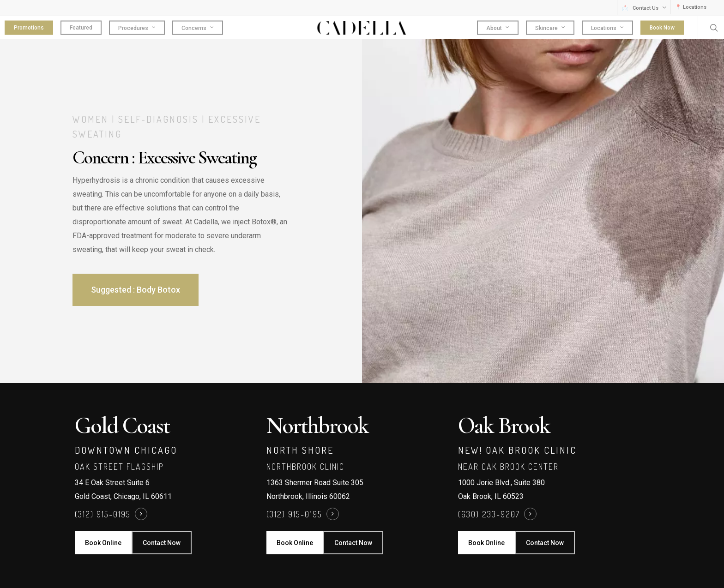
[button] (136, 290)
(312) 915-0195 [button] (103, 514)
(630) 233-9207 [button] (489, 514)
